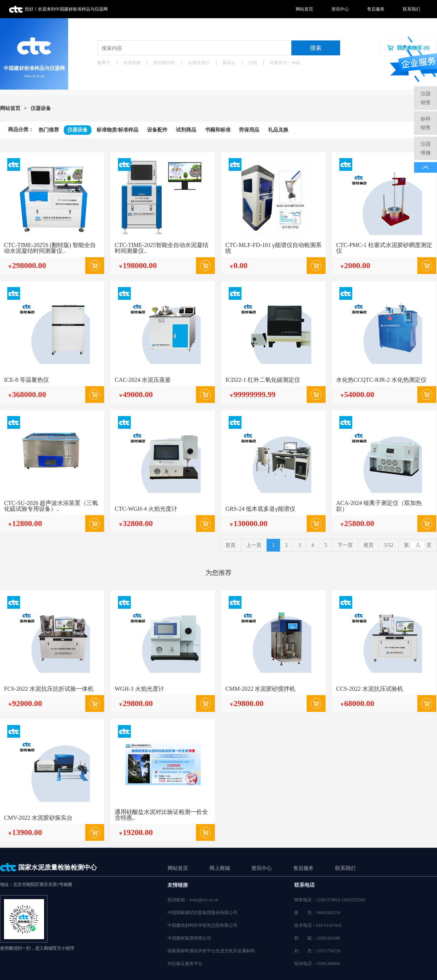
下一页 (345, 545)
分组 (253, 63)
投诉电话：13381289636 (317, 964)
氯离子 (104, 63)
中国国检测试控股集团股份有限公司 (202, 913)
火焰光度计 (199, 63)
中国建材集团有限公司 (189, 938)
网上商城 (220, 868)
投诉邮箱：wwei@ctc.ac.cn (193, 900)
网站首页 (304, 9)
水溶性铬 (132, 63)
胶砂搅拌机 (164, 63)
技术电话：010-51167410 (318, 925)
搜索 (316, 48)
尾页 (369, 545)
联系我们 (412, 9)
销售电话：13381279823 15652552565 (330, 900)
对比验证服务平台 (185, 964)
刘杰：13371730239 (317, 951)
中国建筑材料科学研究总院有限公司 (202, 925)
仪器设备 (41, 108)
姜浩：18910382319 (317, 913)
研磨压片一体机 (285, 63)
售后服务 (376, 9)
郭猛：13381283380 (317, 938)
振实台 (229, 63)
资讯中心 (340, 9)
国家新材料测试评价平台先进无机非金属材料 (211, 951)
